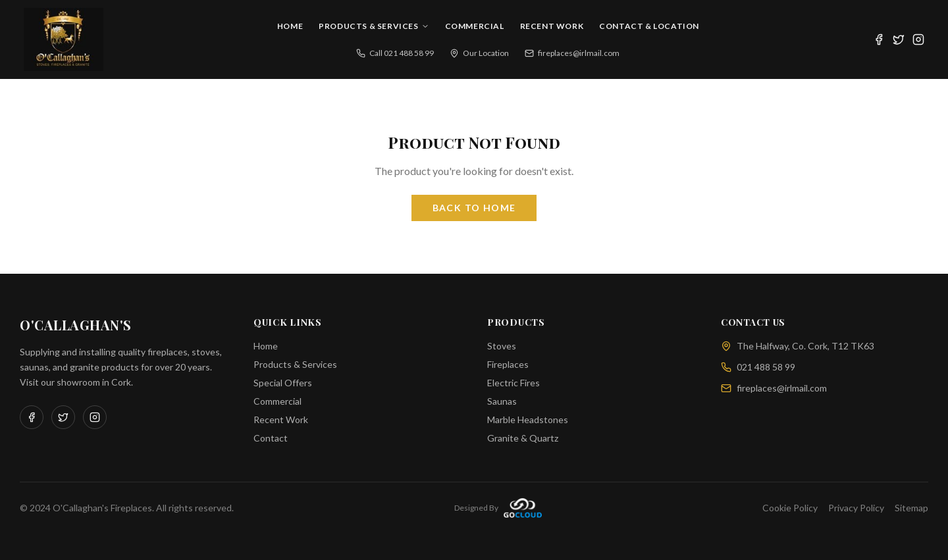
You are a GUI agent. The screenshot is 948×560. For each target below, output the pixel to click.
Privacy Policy (856, 508)
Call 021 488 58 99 (395, 53)
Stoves (502, 346)
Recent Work (552, 26)
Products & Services (374, 26)
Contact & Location (649, 26)
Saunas (502, 401)
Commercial (475, 26)
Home (290, 26)
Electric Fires (513, 383)
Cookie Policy (790, 508)
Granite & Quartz (523, 438)
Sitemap (911, 508)
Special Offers (283, 383)
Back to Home (474, 208)
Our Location (479, 53)
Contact (271, 438)
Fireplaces (508, 364)
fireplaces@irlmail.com (572, 53)
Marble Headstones (528, 420)
